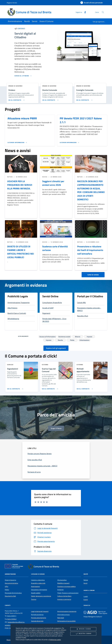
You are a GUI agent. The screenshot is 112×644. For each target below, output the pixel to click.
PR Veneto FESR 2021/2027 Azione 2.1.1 (81, 120)
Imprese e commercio (64, 599)
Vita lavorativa (62, 580)
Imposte (89, 336)
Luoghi (86, 596)
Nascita (60, 340)
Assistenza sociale (64, 336)
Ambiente (60, 590)
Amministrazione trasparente (67, 611)
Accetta (83, 634)
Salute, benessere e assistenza (41, 596)
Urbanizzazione (84, 340)
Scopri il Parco (56, 428)
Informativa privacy (64, 615)
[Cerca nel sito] (103, 12)
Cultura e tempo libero (64, 596)
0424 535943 (12, 619)
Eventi (86, 600)
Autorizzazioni (35, 586)
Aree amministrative (11, 583)
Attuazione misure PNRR (22, 118)
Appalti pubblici (36, 593)
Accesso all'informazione (48, 336)
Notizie (86, 580)
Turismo (34, 599)
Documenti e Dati (10, 596)
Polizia (72, 340)
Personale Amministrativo (13, 593)
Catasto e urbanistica (38, 580)
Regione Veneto (12, 3)
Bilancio (78, 336)
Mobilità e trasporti (63, 583)
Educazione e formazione (39, 590)
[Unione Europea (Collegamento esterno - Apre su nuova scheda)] (15, 567)
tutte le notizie (93, 275)
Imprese (49, 340)
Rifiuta (83, 629)
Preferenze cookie (55, 640)
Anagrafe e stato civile (38, 583)
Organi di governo (10, 580)
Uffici (7, 586)
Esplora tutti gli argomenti (56, 348)
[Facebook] (84, 12)
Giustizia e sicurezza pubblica (66, 586)
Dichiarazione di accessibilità (66, 621)
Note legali (61, 618)
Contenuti (21, 28)
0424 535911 (12, 616)
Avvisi (85, 583)
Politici (7, 590)
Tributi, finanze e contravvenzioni (68, 593)
